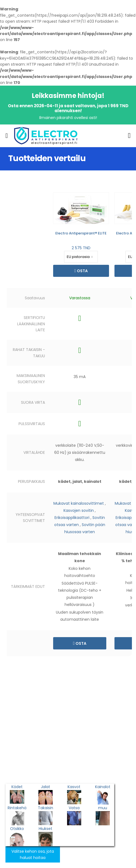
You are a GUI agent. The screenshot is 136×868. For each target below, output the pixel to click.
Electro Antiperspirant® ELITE (81, 233)
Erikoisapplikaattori (72, 518)
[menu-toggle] (7, 136)
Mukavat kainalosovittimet (79, 503)
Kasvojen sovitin (79, 510)
